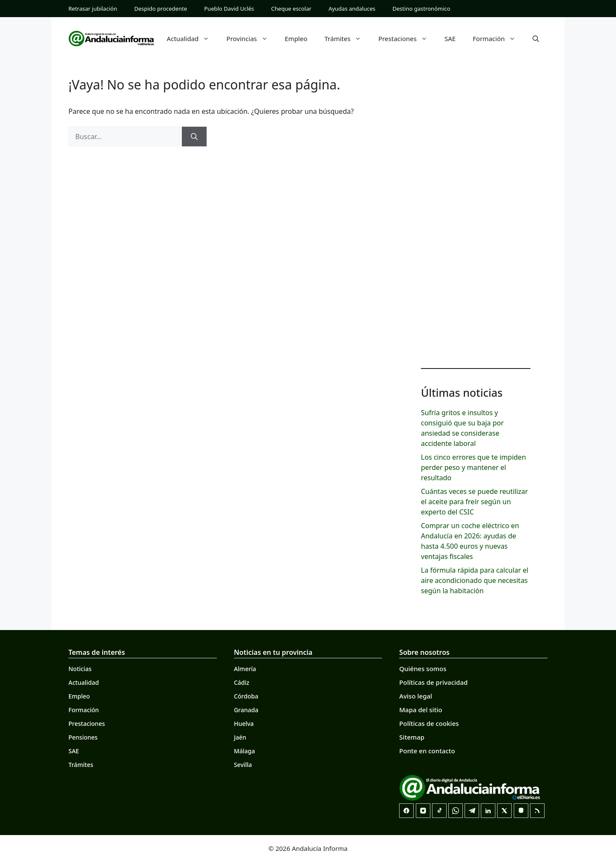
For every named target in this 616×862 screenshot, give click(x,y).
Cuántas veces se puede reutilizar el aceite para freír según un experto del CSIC (474, 502)
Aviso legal (416, 696)
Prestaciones (407, 39)
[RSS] (537, 811)
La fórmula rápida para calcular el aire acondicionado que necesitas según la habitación (475, 580)
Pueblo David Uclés (229, 9)
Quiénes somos (423, 669)
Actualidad (192, 39)
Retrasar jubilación (93, 9)
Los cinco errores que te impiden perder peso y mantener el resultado (474, 467)
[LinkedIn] (488, 811)
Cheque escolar (291, 9)
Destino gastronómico (422, 9)
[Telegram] (472, 811)
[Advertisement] (476, 223)
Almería (245, 669)
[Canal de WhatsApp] (456, 811)
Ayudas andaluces (352, 9)
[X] (504, 811)
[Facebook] (406, 811)
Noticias (80, 669)
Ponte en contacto (427, 751)
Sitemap (412, 737)
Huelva (244, 724)
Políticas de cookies (429, 723)
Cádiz (242, 682)
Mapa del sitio (421, 710)
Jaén (240, 737)
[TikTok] (439, 811)
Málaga (244, 751)
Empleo (296, 39)
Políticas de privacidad (433, 682)
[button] (536, 39)
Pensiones (83, 737)
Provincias (251, 39)
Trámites (347, 39)
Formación (498, 39)
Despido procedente (161, 9)
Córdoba (246, 696)
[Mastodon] (521, 811)
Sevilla (243, 765)
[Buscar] (194, 137)
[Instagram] (423, 811)
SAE (450, 39)
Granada (246, 710)
